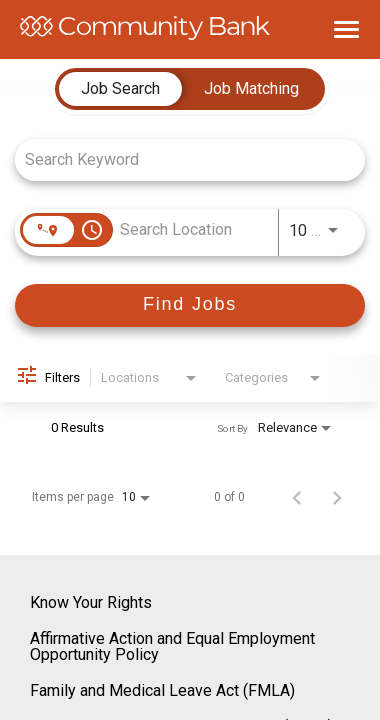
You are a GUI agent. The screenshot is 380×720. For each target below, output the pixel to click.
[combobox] (180, 159)
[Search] (190, 305)
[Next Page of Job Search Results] (337, 497)
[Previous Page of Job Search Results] (297, 497)
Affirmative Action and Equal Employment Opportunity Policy (172, 646)
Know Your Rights (91, 602)
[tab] (120, 89)
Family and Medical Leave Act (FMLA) (162, 690)
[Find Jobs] (190, 305)
